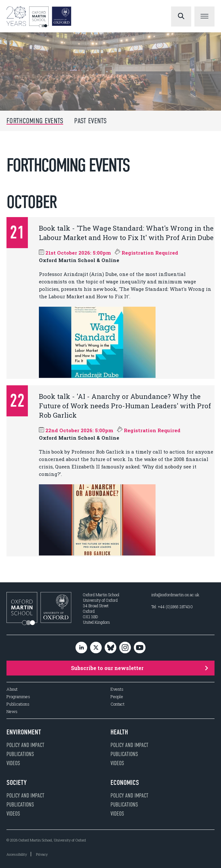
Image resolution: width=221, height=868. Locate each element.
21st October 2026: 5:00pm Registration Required (109, 253)
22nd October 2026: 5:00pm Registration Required (110, 430)
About (12, 689)
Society (17, 783)
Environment (24, 732)
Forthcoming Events (35, 121)
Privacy (42, 854)
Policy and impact (25, 745)
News (12, 712)
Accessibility (17, 854)
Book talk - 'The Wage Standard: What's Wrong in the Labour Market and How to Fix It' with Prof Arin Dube (126, 233)
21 (17, 232)
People (117, 697)
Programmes (18, 697)
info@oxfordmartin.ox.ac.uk (175, 595)
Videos (13, 763)
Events (117, 689)
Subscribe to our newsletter (140, 668)
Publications (18, 704)
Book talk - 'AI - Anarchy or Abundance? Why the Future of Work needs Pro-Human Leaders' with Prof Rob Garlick (125, 406)
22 (17, 401)
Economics (125, 783)
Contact (117, 704)
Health (119, 732)
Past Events (90, 121)
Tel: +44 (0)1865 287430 (172, 607)
